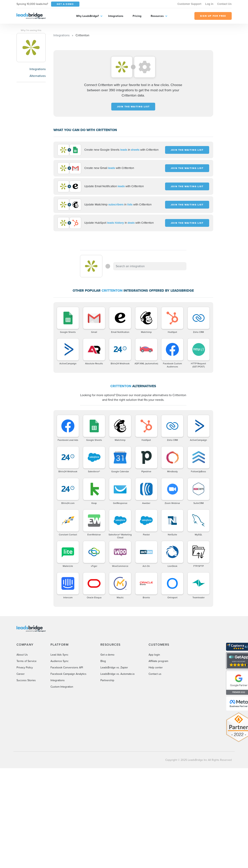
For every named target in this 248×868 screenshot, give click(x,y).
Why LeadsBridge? (87, 16)
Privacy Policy (25, 668)
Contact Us (225, 4)
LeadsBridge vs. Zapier (114, 668)
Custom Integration (62, 687)
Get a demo (107, 655)
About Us (22, 655)
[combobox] (150, 266)
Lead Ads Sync (59, 655)
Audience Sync (60, 661)
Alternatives (38, 76)
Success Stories (26, 680)
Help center (156, 668)
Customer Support (189, 4)
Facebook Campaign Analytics (68, 674)
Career (21, 674)
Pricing (137, 16)
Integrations (116, 16)
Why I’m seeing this (31, 30)
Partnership (107, 680)
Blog (103, 661)
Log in (209, 4)
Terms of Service (27, 661)
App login (154, 655)
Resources (157, 16)
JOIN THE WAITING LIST (133, 107)
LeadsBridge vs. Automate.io (117, 674)
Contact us (155, 674)
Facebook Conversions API (67, 668)
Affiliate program (158, 661)
